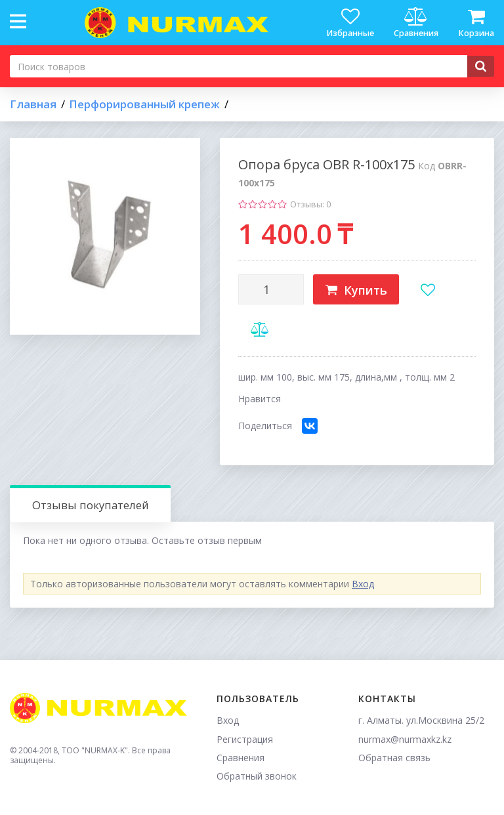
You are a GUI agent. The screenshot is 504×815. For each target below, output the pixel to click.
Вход (363, 584)
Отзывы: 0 (310, 204)
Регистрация (245, 739)
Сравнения (241, 758)
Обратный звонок (257, 776)
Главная (33, 104)
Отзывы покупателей (91, 505)
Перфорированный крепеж (144, 104)
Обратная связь (394, 758)
